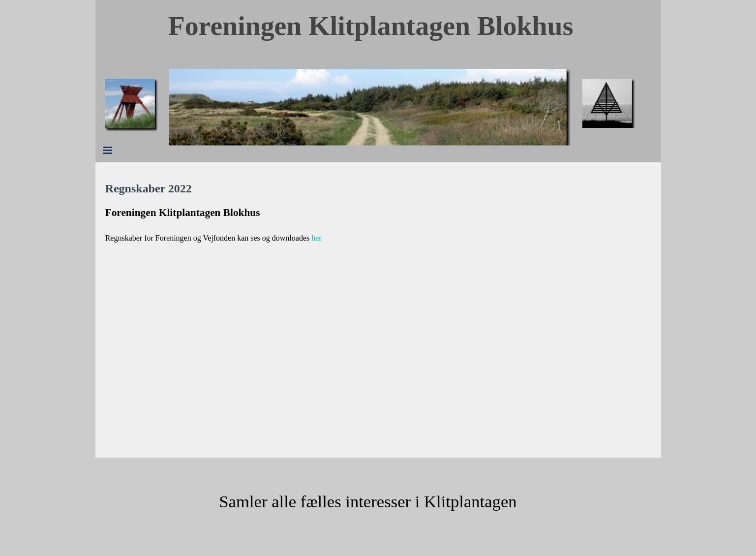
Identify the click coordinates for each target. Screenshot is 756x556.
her (316, 238)
